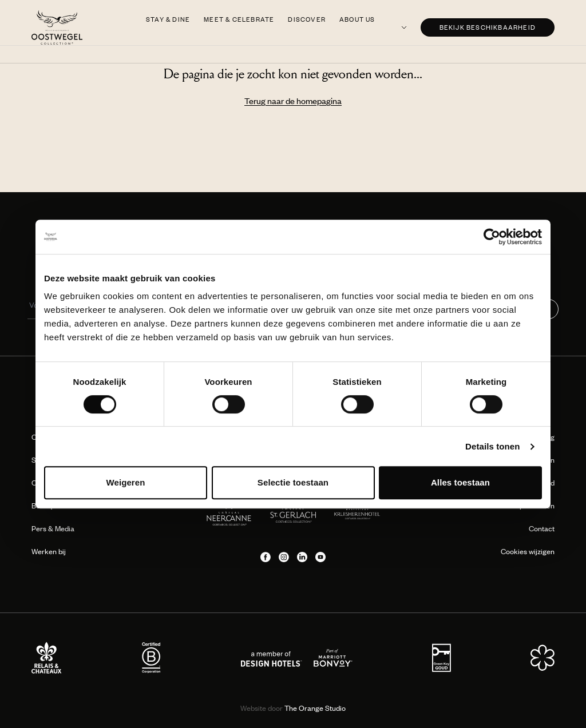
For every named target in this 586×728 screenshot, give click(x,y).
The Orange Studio (293, 708)
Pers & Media (53, 528)
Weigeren (125, 482)
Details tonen (492, 446)
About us (357, 19)
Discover (307, 19)
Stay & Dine (168, 19)
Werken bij (49, 551)
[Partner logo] (47, 658)
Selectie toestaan (293, 482)
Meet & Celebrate (239, 19)
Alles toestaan (460, 482)
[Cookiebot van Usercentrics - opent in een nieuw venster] (492, 237)
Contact (542, 528)
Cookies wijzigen (528, 551)
